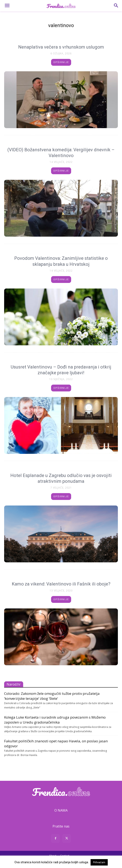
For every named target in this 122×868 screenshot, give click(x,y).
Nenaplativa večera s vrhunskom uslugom (61, 47)
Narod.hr (14, 684)
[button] (7, 6)
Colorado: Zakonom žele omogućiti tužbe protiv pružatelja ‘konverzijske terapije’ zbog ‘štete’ (52, 696)
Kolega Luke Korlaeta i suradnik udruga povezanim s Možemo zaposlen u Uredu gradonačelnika (55, 720)
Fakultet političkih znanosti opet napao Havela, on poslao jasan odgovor (56, 743)
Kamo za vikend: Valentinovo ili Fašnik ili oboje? (61, 584)
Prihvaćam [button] (99, 862)
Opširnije (61, 62)
